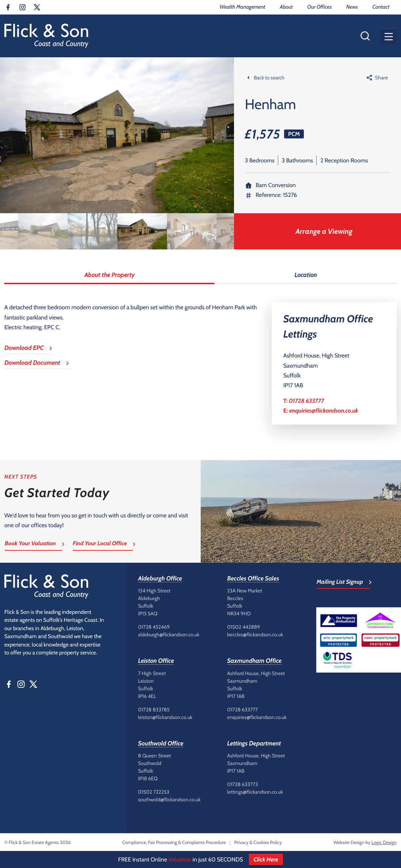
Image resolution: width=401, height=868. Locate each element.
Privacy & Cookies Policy (258, 843)
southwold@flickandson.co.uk (169, 799)
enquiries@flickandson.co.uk (323, 411)
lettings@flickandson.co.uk (255, 792)
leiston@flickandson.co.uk (165, 717)
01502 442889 (244, 627)
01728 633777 (306, 401)
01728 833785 (154, 710)
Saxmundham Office (254, 661)
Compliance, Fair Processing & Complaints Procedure (174, 843)
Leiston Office (156, 661)
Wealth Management (242, 7)
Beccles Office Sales (253, 579)
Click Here (266, 859)
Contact (381, 7)
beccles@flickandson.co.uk (255, 635)
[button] (389, 36)
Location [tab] (306, 275)
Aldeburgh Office (160, 579)
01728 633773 (243, 784)
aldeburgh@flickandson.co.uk (169, 635)
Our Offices (319, 7)
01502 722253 (154, 792)
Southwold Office (161, 744)
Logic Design (384, 843)
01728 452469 (154, 627)
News (352, 7)
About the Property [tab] (110, 275)
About (286, 7)
